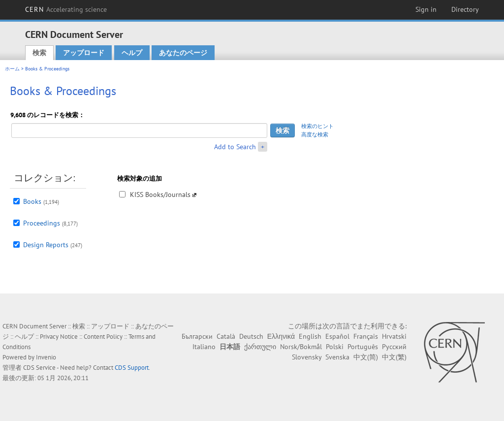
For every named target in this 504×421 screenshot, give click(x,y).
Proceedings (42, 223)
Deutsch (251, 336)
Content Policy (103, 337)
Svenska (337, 357)
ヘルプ (132, 53)
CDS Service (39, 368)
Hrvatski (394, 336)
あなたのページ (183, 53)
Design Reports (46, 245)
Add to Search (235, 147)
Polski (335, 347)
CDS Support (132, 368)
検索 (39, 53)
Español (337, 336)
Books (32, 201)
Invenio (46, 357)
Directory (465, 9)
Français (366, 336)
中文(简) (366, 357)
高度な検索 (315, 134)
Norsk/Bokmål (301, 347)
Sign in (426, 9)
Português (363, 347)
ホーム (12, 69)
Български (197, 336)
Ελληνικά (281, 336)
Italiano (204, 347)
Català (226, 336)
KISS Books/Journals (160, 194)
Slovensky (307, 357)
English (310, 336)
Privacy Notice (59, 337)
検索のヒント (317, 126)
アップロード (84, 53)
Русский (394, 347)
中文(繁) (394, 357)
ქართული (260, 347)
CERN (66, 9)
